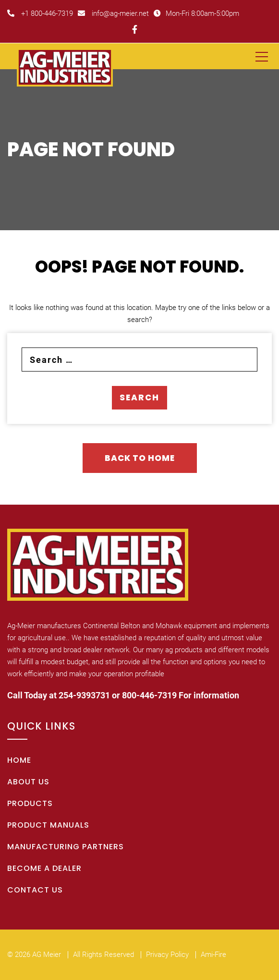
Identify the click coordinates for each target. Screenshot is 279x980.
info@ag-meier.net (113, 13)
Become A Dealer (44, 868)
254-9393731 (84, 695)
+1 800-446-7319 (40, 13)
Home (19, 760)
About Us (28, 782)
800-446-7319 (149, 695)
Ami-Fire (213, 955)
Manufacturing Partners (66, 847)
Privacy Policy (167, 955)
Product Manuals (48, 825)
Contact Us (35, 890)
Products (30, 803)
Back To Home (140, 458)
